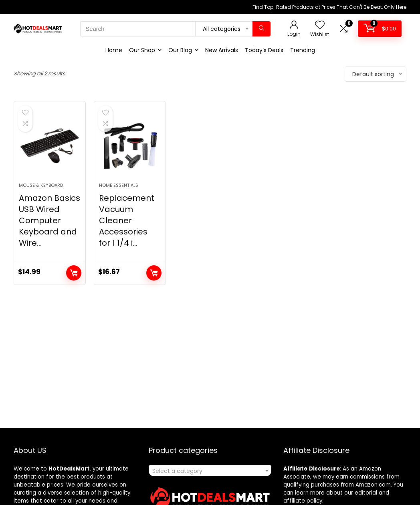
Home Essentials (119, 198)
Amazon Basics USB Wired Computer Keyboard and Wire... (49, 233)
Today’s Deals (264, 50)
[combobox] (210, 471)
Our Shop (142, 50)
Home (114, 50)
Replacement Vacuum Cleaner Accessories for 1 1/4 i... (127, 233)
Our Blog (180, 50)
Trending (303, 50)
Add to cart (74, 286)
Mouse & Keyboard (41, 198)
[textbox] (210, 471)
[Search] (261, 29)
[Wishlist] (320, 25)
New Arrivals (222, 50)
